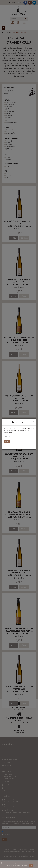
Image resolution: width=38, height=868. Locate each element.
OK (31, 866)
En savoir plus (25, 866)
